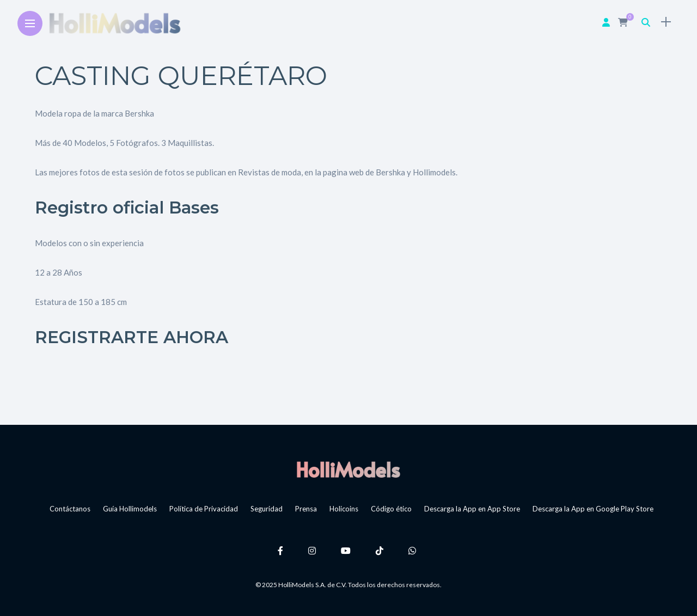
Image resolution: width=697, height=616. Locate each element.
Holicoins (344, 509)
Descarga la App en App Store (472, 509)
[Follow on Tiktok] (381, 550)
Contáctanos (70, 509)
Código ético (391, 509)
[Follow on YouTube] (347, 550)
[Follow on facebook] (282, 550)
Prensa (306, 509)
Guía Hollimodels (130, 509)
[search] (646, 22)
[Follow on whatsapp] (414, 550)
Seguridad (267, 509)
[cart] (624, 22)
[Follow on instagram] (314, 550)
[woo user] (606, 22)
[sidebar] (666, 22)
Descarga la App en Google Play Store (593, 509)
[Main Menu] (30, 24)
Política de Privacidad (204, 509)
